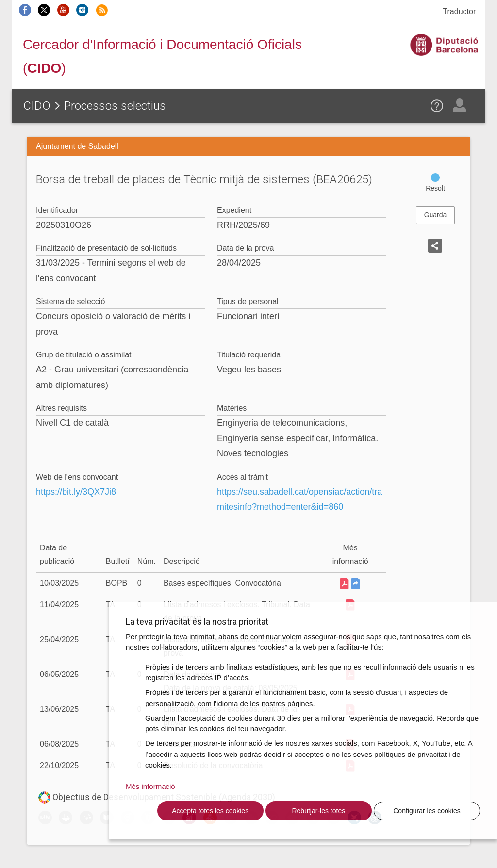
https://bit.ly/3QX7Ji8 (76, 492)
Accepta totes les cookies (210, 811)
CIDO (37, 106)
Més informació (150, 786)
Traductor (459, 11)
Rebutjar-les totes (318, 811)
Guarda (436, 215)
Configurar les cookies (427, 811)
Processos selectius (115, 106)
